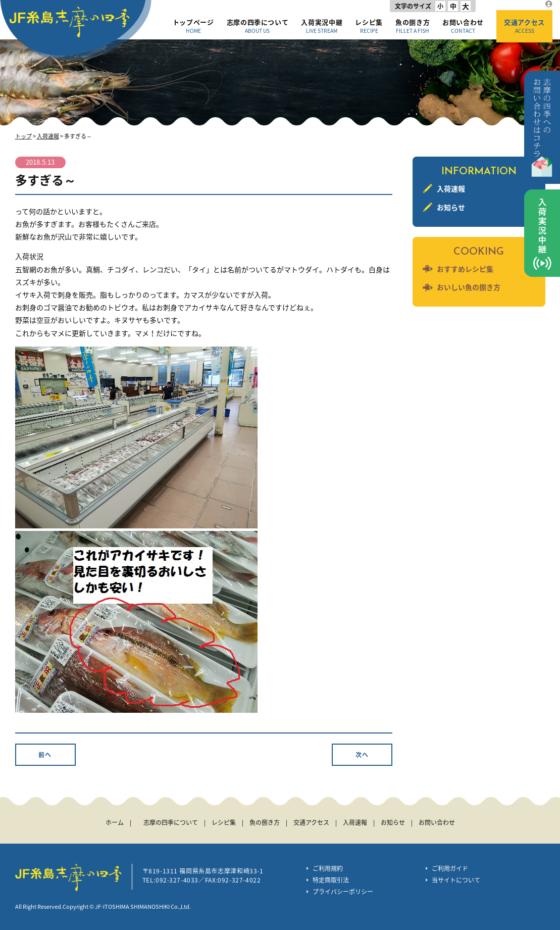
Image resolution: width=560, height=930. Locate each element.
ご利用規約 (328, 868)
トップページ (193, 26)
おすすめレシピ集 (465, 269)
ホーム (115, 822)
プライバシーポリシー (343, 892)
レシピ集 (369, 26)
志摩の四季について (258, 26)
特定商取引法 (331, 880)
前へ (45, 755)
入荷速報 (48, 136)
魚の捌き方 (413, 26)
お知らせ (451, 207)
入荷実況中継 (322, 26)
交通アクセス (524, 26)
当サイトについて (456, 880)
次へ (362, 755)
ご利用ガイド (450, 868)
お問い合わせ (463, 26)
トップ (23, 136)
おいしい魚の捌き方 (469, 287)
